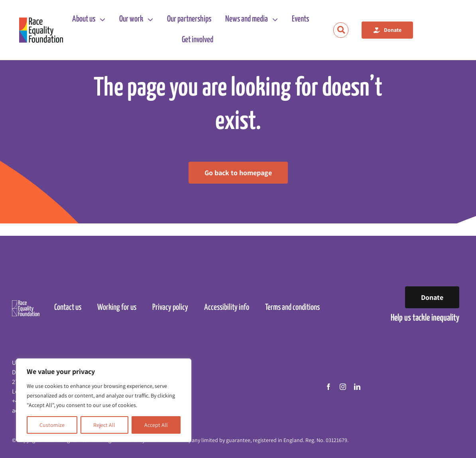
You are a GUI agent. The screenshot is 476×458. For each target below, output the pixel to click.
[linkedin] (357, 387)
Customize (52, 425)
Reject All (104, 425)
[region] (104, 400)
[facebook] (328, 387)
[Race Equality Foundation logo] (41, 30)
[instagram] (343, 387)
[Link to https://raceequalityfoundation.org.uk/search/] (341, 30)
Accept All (156, 425)
